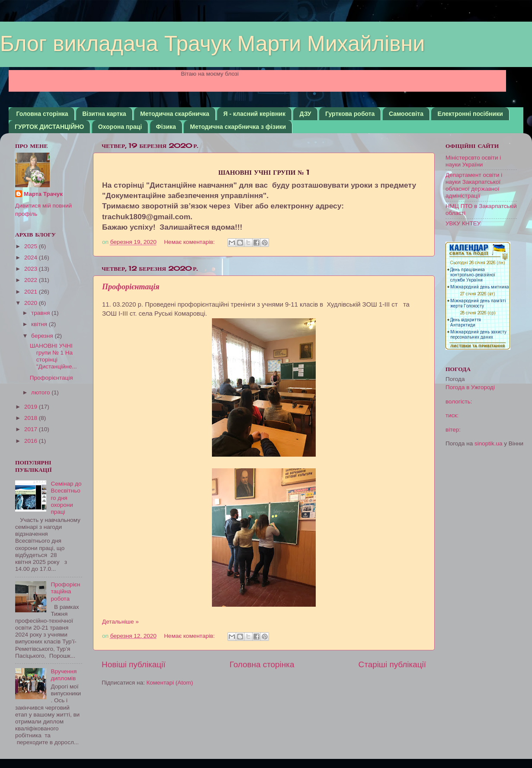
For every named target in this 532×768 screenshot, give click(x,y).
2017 (32, 429)
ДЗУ (305, 114)
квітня (40, 324)
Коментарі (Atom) (170, 683)
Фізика (166, 127)
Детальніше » (120, 622)
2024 (32, 258)
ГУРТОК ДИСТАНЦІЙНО (49, 127)
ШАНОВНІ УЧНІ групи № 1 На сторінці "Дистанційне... (53, 356)
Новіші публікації (134, 664)
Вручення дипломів (64, 675)
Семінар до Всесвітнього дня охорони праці (66, 498)
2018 (32, 418)
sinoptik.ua (489, 443)
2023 (32, 269)
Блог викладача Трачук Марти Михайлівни (212, 44)
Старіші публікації (392, 664)
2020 (32, 303)
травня (41, 313)
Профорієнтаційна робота (65, 591)
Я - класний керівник (254, 114)
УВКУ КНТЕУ (463, 223)
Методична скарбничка (175, 114)
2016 (32, 441)
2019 (32, 407)
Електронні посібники (470, 114)
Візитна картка (104, 114)
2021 (32, 292)
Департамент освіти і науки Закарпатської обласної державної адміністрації (474, 186)
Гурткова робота (350, 114)
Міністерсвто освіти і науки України (473, 161)
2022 (32, 280)
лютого (41, 392)
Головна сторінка (42, 114)
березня (43, 336)
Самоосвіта (406, 114)
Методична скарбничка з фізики (238, 127)
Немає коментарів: (190, 242)
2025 (32, 246)
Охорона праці (120, 127)
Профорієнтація (131, 287)
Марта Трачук (43, 194)
